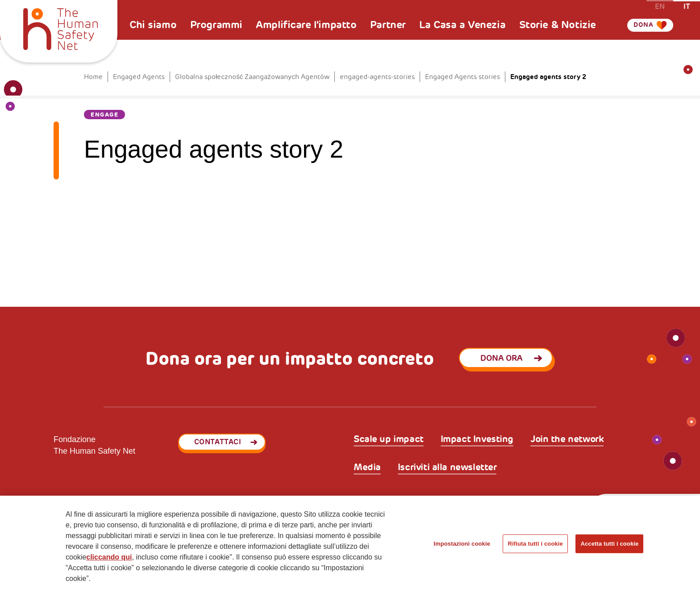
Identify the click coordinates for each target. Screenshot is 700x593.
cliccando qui (109, 557)
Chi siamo (153, 25)
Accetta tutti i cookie (609, 544)
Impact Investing (477, 439)
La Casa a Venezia (462, 25)
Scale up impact (389, 439)
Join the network (567, 439)
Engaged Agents (139, 77)
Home (93, 77)
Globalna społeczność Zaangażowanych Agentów (252, 77)
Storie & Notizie (558, 25)
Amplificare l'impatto (306, 25)
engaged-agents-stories (377, 77)
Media (367, 467)
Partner (388, 25)
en (660, 6)
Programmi (216, 25)
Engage (104, 115)
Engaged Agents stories (462, 77)
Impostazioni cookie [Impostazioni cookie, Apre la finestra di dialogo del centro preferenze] (462, 544)
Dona (639, 37)
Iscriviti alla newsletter (447, 467)
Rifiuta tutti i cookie (535, 544)
